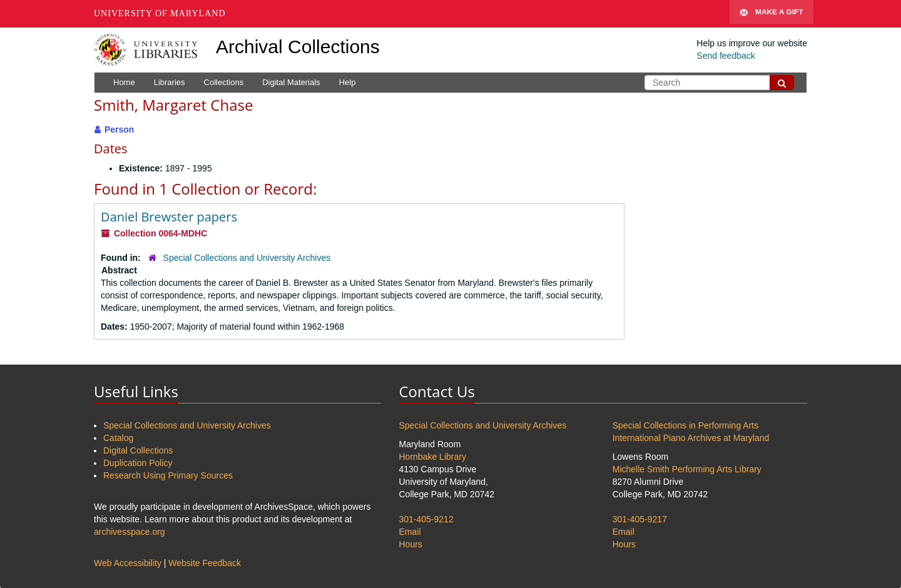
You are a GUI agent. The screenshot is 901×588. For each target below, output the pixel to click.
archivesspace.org (130, 532)
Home (124, 82)
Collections (224, 82)
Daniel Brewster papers (169, 217)
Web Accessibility (128, 563)
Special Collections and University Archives (247, 258)
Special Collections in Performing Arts (685, 425)
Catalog (118, 438)
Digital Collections (138, 450)
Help (348, 82)
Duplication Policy (138, 463)
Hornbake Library (433, 457)
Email (410, 532)
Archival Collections (298, 47)
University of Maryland (160, 13)
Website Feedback (205, 563)
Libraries (170, 82)
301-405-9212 (426, 519)
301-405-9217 (640, 519)
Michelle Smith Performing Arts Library (687, 469)
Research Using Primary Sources (168, 475)
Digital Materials (291, 82)
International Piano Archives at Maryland (691, 438)
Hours (411, 544)
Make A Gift (771, 14)
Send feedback (725, 56)
